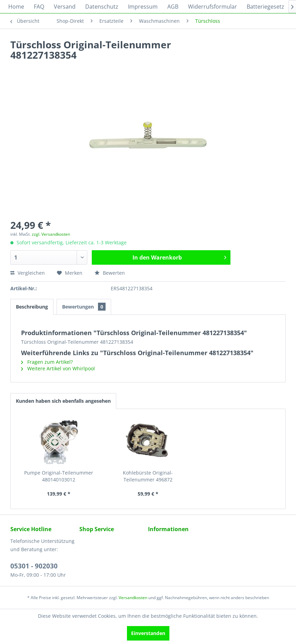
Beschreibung (32, 307)
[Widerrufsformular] (213, 7)
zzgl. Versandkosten (51, 234)
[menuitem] (16, 7)
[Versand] (65, 7)
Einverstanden (148, 633)
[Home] (16, 7)
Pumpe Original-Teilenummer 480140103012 (59, 476)
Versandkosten (133, 598)
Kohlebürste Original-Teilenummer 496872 (148, 476)
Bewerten (110, 273)
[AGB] (173, 7)
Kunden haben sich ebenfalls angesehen (63, 401)
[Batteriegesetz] (265, 7)
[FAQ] (39, 7)
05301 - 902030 (34, 566)
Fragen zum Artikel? (47, 362)
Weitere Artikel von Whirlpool (58, 368)
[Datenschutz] (102, 7)
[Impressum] (143, 7)
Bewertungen (84, 307)
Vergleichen (28, 273)
